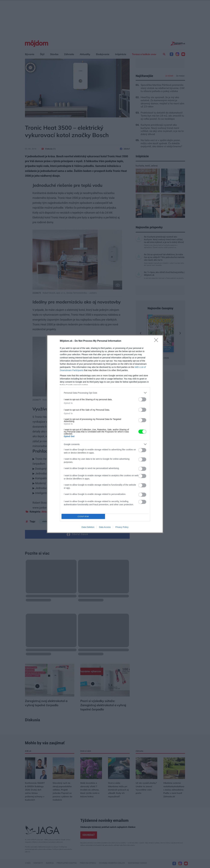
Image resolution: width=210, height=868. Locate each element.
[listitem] (105, 393)
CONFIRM (83, 516)
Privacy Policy (122, 527)
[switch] (142, 399)
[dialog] (105, 434)
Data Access (105, 527)
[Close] (157, 341)
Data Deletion (88, 527)
